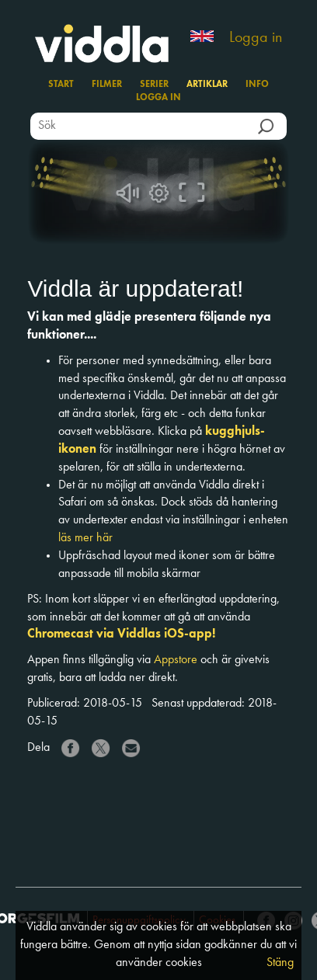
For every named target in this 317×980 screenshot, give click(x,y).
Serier (154, 85)
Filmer (107, 85)
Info (257, 85)
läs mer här (85, 538)
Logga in (256, 38)
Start (61, 85)
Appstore (176, 660)
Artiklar (207, 85)
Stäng (280, 963)
